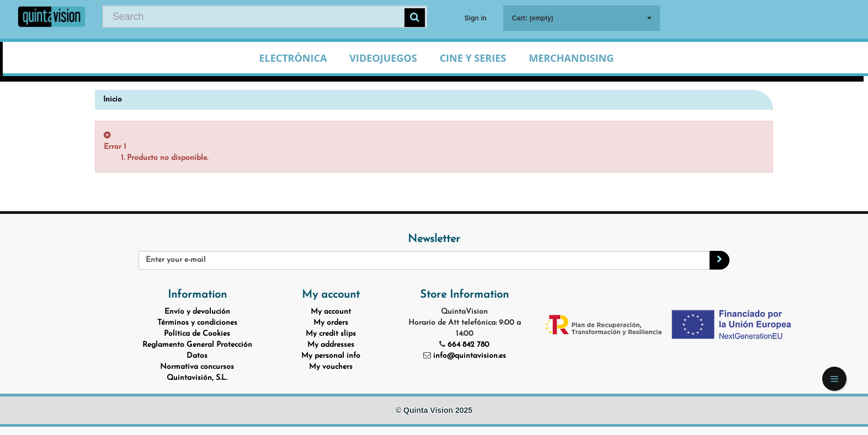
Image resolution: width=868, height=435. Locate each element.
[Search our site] (265, 17)
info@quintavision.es (470, 356)
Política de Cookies (197, 334)
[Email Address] (424, 260)
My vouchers (331, 367)
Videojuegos (383, 58)
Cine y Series (473, 58)
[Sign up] (720, 260)
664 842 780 (468, 345)
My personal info (331, 356)
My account (331, 312)
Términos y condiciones (197, 323)
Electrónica (293, 58)
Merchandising (571, 58)
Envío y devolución (197, 312)
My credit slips (331, 334)
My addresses (331, 345)
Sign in (476, 18)
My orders (331, 323)
